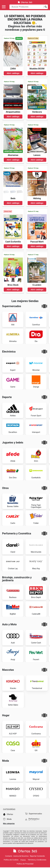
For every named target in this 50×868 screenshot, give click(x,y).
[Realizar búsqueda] (46, 7)
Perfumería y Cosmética (32, 820)
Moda (7, 819)
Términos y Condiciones (37, 860)
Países (23, 860)
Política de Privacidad (25, 864)
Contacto (9, 856)
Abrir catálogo (13, 73)
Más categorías (9, 824)
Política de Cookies (11, 860)
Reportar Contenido (37, 856)
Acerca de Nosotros (21, 856)
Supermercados (34, 814)
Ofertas (8, 814)
